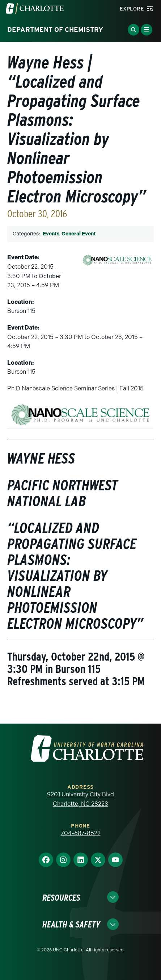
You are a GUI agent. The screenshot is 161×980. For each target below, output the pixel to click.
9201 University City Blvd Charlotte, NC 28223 (80, 799)
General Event (79, 234)
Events (51, 234)
